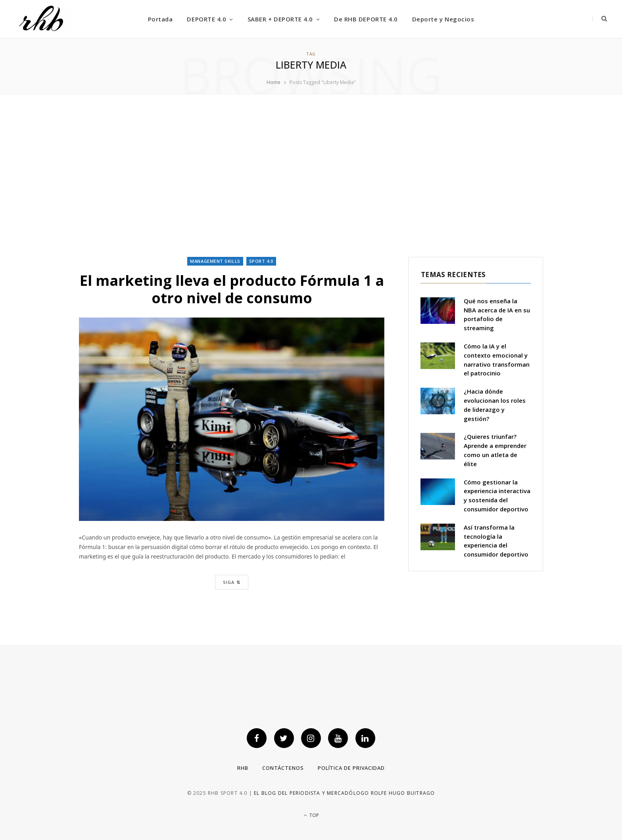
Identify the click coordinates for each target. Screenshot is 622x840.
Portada (160, 19)
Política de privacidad (351, 768)
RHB (243, 768)
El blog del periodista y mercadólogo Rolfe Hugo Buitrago (344, 793)
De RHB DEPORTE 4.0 (366, 19)
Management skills (215, 261)
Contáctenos (283, 768)
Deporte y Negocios (443, 19)
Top (311, 815)
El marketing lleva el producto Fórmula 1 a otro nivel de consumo (232, 289)
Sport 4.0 (261, 261)
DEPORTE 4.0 (206, 19)
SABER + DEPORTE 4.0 (280, 19)
